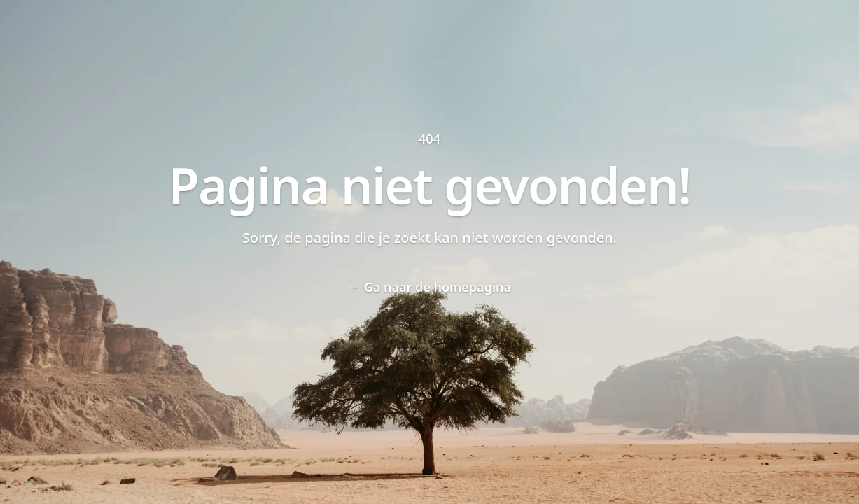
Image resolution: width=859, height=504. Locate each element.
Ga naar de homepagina (429, 287)
